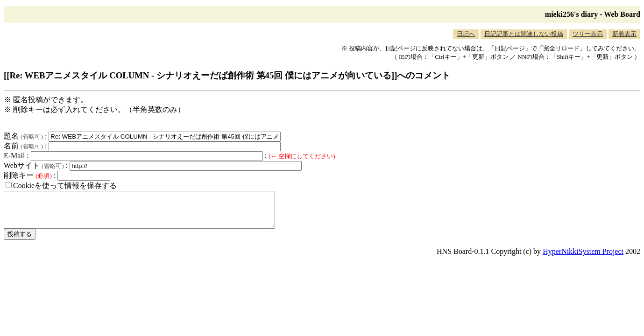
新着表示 (624, 34)
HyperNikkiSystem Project (583, 258)
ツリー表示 (588, 34)
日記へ (466, 34)
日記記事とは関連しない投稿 (524, 34)
